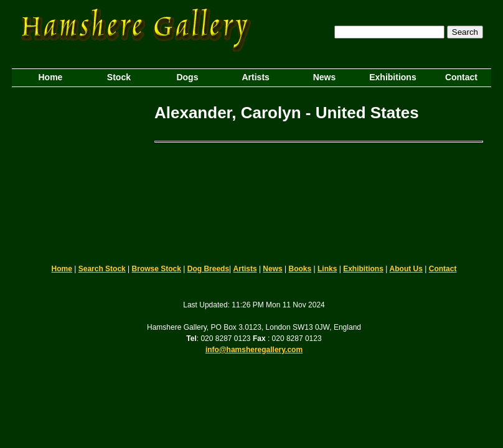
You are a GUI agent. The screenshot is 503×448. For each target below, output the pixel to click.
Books (300, 269)
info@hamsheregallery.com (254, 350)
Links (327, 269)
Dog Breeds (208, 269)
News (272, 269)
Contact (443, 269)
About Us (406, 269)
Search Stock (102, 269)
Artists (245, 269)
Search (465, 32)
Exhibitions (363, 269)
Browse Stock (157, 269)
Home (62, 269)
